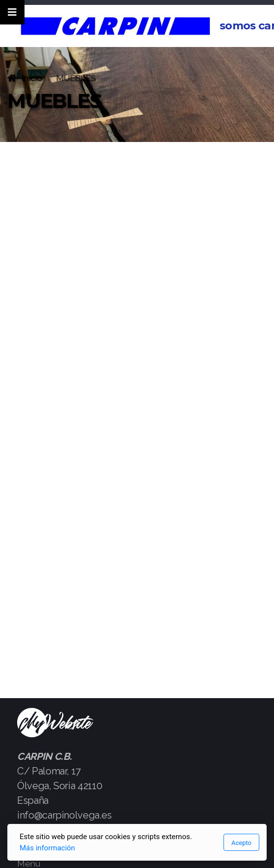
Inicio (32, 78)
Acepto (241, 843)
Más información (47, 848)
